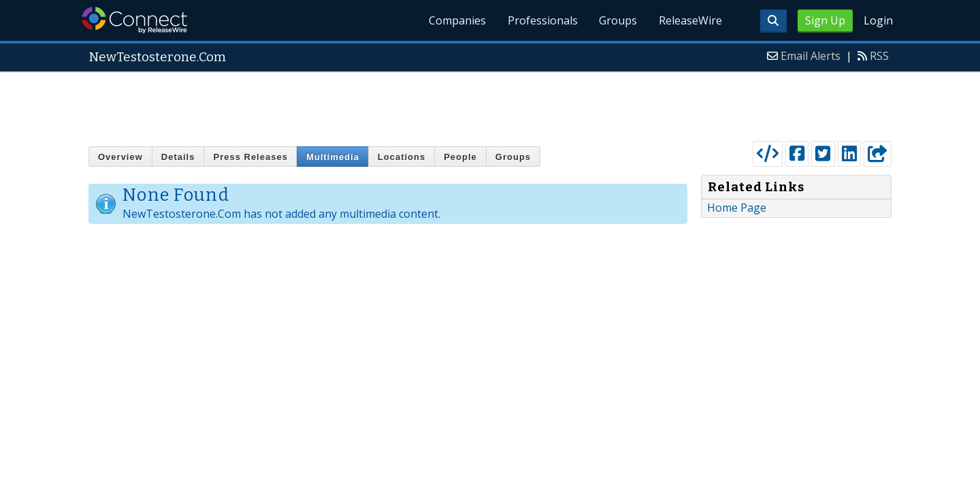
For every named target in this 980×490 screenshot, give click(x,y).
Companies (457, 20)
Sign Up (825, 20)
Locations (402, 157)
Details (178, 157)
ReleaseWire (690, 20)
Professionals (542, 20)
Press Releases (250, 157)
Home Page (737, 208)
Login (878, 20)
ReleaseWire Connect (134, 20)
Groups (618, 20)
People (460, 157)
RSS (879, 56)
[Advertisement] (490, 103)
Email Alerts (811, 56)
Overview (120, 157)
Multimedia (333, 157)
